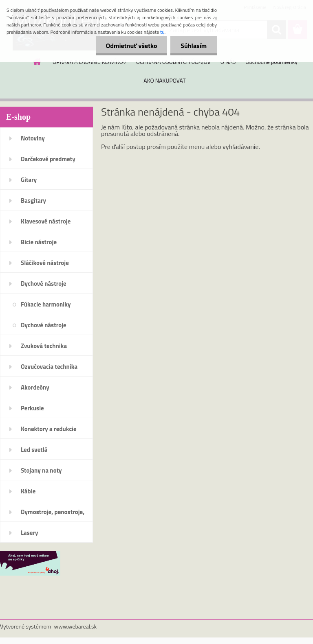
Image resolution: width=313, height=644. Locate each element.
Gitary (29, 180)
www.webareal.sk (76, 626)
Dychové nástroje (44, 284)
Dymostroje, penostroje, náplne (53, 515)
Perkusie (32, 408)
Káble (28, 491)
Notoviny (33, 138)
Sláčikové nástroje (45, 263)
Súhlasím (194, 46)
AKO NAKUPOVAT (164, 80)
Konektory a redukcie (49, 429)
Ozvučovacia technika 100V (49, 369)
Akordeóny (35, 387)
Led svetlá (34, 450)
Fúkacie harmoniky (46, 304)
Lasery (30, 533)
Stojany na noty (41, 470)
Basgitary (33, 200)
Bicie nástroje (39, 242)
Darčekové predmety (48, 159)
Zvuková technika (44, 346)
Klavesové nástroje (46, 221)
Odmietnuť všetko (131, 46)
